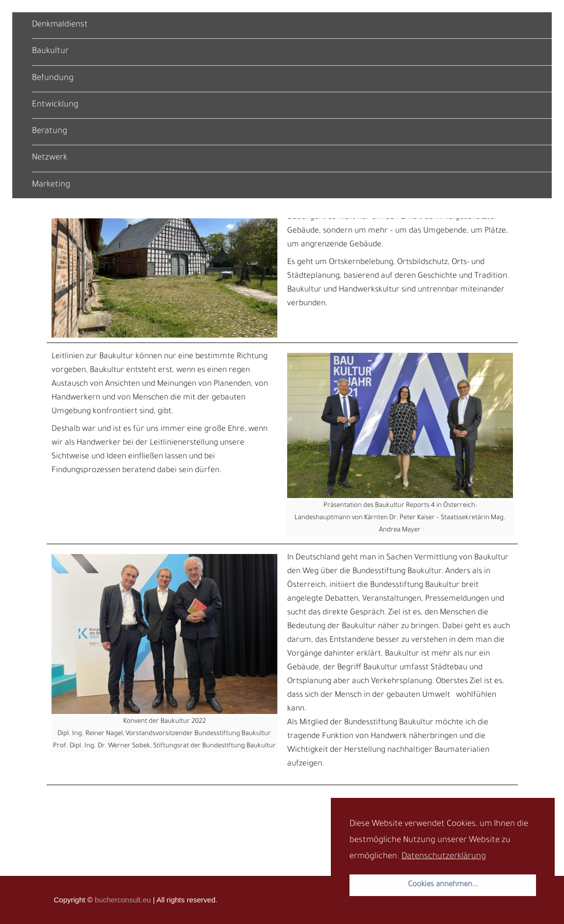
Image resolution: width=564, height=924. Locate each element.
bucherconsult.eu (123, 900)
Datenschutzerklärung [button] (444, 857)
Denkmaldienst (60, 25)
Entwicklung (55, 105)
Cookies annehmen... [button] (443, 885)
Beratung (50, 132)
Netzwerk (50, 158)
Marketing (51, 185)
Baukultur (50, 52)
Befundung (53, 79)
